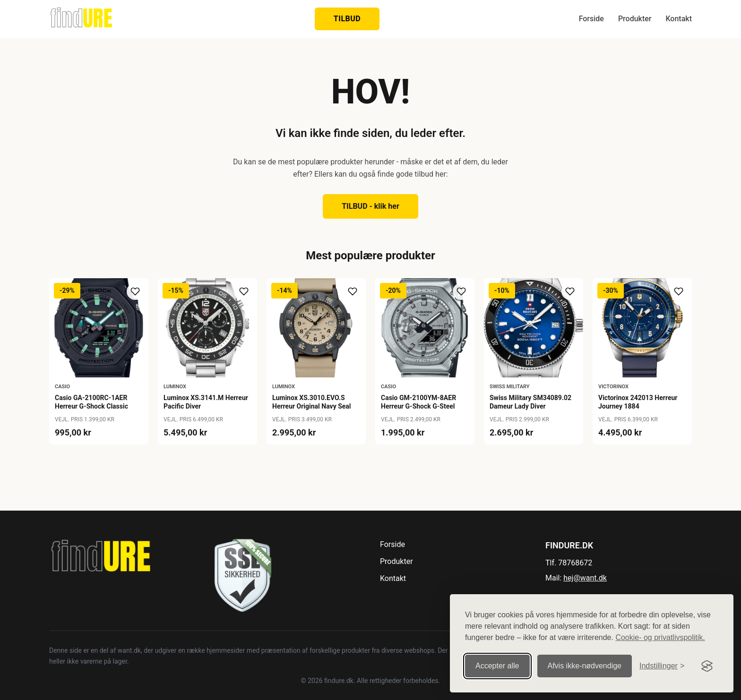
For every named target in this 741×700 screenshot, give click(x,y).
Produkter (635, 19)
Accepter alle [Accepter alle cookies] (497, 665)
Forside (591, 19)
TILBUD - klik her (370, 206)
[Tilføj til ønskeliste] (135, 291)
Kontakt (679, 19)
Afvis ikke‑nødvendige (585, 665)
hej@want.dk (585, 578)
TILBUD (347, 19)
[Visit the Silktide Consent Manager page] (707, 666)
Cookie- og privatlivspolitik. (660, 637)
